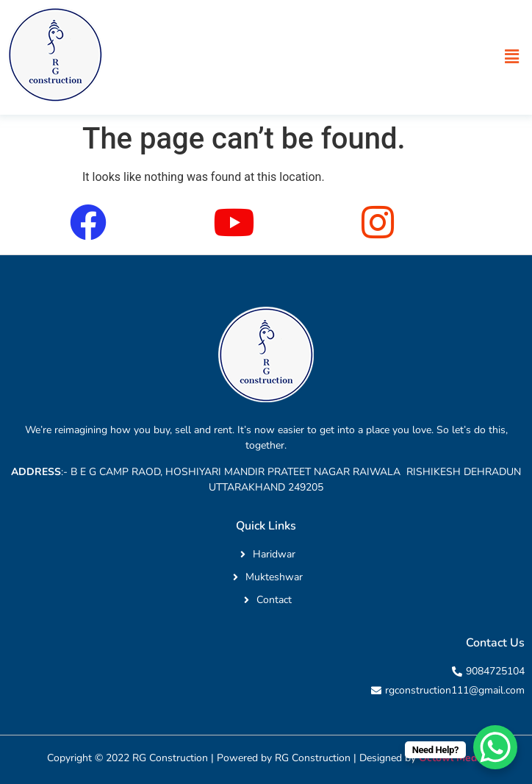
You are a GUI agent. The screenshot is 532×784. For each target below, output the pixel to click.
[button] (512, 57)
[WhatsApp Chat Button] (495, 747)
